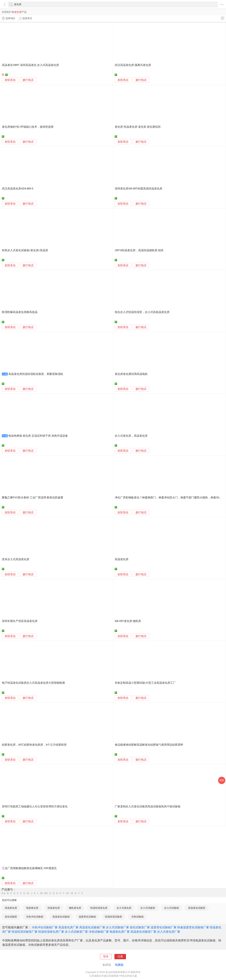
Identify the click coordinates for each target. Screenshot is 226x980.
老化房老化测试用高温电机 (131, 374)
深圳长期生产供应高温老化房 (20, 621)
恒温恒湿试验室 (114, 917)
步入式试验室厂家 (76, 932)
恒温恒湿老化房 (99, 908)
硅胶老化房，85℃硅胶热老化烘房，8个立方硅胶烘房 (34, 745)
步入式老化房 (124, 908)
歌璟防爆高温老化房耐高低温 (20, 312)
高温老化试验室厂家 (143, 932)
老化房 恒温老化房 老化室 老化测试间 (138, 127)
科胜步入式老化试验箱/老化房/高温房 (25, 250)
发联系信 (10, 80)
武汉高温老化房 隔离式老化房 (133, 65)
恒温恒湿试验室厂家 (25, 932)
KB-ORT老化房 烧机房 (128, 621)
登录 (106, 957)
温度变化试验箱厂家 (164, 927)
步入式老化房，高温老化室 (131, 436)
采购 (222, 780)
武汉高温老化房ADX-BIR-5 (18, 189)
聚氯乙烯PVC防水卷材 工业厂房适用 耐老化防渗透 (33, 498)
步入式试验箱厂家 (117, 927)
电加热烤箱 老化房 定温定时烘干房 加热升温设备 (38, 436)
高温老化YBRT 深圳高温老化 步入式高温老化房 (30, 65)
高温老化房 (122, 559)
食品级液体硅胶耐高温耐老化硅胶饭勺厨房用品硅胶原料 (149, 745)
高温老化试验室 (197, 908)
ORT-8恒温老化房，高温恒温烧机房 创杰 (139, 250)
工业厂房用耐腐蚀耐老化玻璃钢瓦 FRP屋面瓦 (29, 868)
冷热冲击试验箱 (35, 917)
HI (28, 893)
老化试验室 (11, 917)
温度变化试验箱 (87, 917)
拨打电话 (28, 80)
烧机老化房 (75, 908)
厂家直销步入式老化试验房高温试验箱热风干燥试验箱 (148, 807)
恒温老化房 (54, 908)
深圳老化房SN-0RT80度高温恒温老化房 (139, 189)
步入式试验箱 (172, 908)
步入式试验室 (148, 908)
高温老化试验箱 (61, 917)
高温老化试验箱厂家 (92, 927)
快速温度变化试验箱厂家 (193, 927)
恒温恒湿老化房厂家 (51, 932)
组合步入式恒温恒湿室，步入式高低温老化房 (142, 312)
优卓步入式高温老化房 (16, 559)
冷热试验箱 (137, 917)
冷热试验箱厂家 (99, 932)
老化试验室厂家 (140, 927)
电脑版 (119, 965)
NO (46, 893)
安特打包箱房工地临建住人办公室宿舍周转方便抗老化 (35, 807)
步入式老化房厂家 (169, 932)
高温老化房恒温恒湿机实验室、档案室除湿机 (36, 374)
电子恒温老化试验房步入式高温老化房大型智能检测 (33, 683)
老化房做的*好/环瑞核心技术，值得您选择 (28, 127)
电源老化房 (32, 908)
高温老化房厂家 (68, 927)
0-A (3, 893)
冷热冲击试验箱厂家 (45, 927)
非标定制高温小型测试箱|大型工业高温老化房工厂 (145, 683)
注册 (120, 957)
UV (67, 893)
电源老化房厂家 (120, 932)
